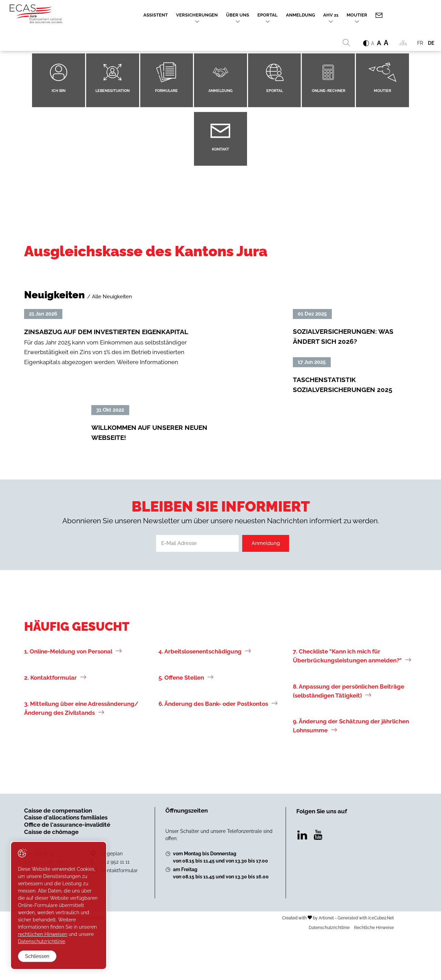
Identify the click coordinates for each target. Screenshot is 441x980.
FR (420, 43)
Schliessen (37, 956)
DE (431, 43)
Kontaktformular (120, 916)
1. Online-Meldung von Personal (73, 697)
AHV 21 (331, 15)
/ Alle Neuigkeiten (110, 297)
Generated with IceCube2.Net (366, 963)
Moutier (357, 15)
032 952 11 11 (115, 907)
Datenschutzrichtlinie (329, 973)
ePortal (268, 15)
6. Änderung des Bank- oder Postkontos (218, 749)
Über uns (238, 15)
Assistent (156, 15)
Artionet (326, 963)
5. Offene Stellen (186, 723)
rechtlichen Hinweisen (43, 934)
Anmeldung (300, 15)
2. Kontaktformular (55, 723)
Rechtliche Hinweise (374, 973)
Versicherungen (197, 15)
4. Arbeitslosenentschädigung (205, 697)
